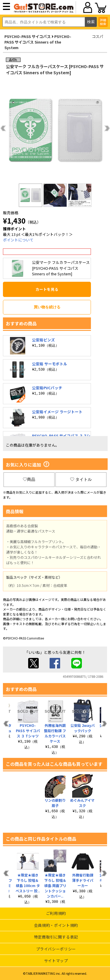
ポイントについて (18, 240)
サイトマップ (56, 961)
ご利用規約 (56, 913)
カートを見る (47, 289)
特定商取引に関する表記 (56, 937)
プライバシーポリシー (56, 949)
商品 (29, 479)
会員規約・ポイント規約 (56, 925)
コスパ (98, 36)
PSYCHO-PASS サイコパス (28, 36)
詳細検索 (103, 22)
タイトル (81, 479)
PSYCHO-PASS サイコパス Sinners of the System (38, 42)
